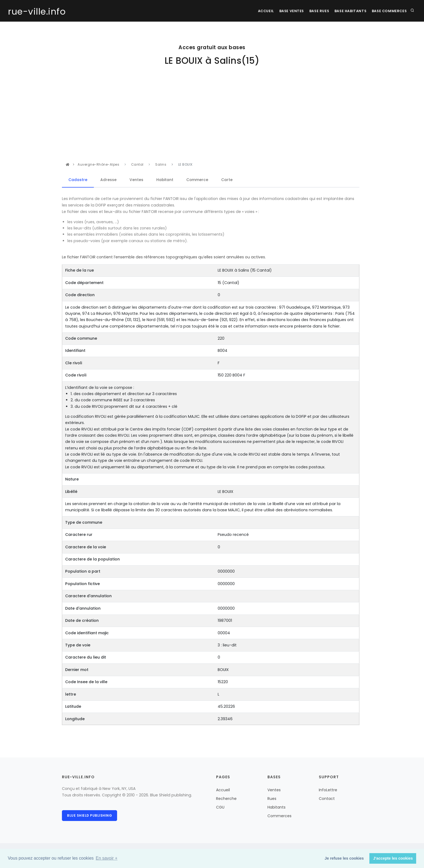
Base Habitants (348, 11)
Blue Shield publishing (90, 815)
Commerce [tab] (198, 180)
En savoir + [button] (107, 858)
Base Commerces (389, 11)
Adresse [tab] (108, 180)
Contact (327, 799)
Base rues (314, 11)
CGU (220, 807)
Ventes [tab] (136, 180)
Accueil (256, 11)
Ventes (274, 790)
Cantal (138, 164)
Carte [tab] (227, 180)
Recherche (226, 799)
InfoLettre (328, 790)
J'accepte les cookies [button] (393, 858)
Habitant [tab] (165, 180)
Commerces (279, 816)
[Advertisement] (211, 121)
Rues (272, 799)
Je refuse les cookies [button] (344, 858)
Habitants (276, 807)
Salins (161, 164)
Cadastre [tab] (78, 180)
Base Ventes (284, 11)
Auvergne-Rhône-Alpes (99, 164)
